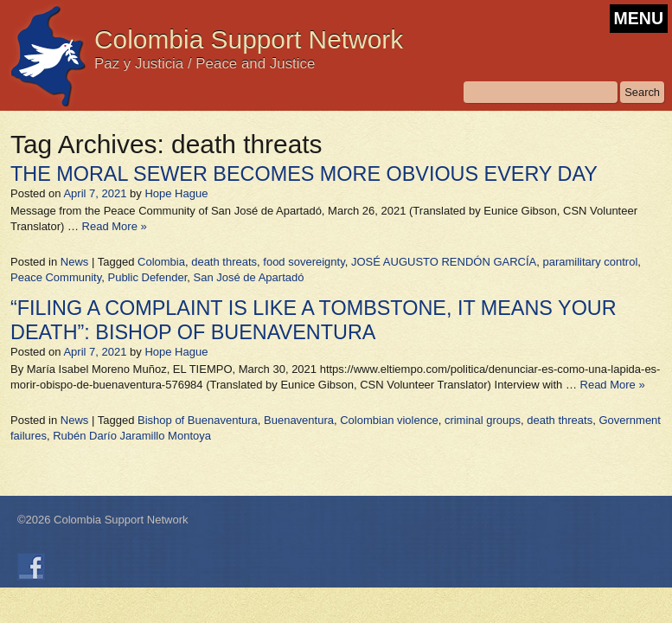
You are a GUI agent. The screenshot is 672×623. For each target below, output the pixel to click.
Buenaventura (299, 420)
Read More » (115, 226)
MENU (639, 18)
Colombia (161, 262)
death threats (224, 262)
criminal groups (483, 420)
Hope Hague (176, 193)
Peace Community (56, 277)
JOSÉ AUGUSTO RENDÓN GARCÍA (444, 262)
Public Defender (147, 277)
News (75, 262)
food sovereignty (304, 262)
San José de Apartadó (249, 277)
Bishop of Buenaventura (198, 420)
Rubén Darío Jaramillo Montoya (132, 436)
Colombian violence (389, 420)
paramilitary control (591, 262)
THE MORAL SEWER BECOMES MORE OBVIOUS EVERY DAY (304, 174)
